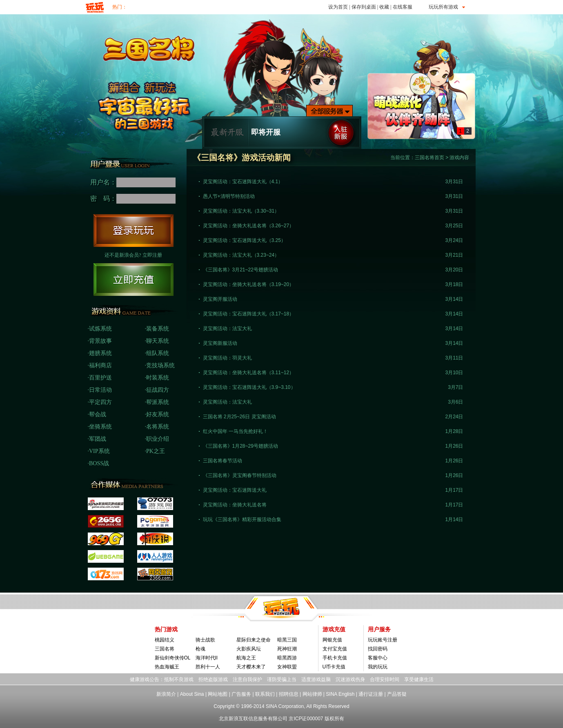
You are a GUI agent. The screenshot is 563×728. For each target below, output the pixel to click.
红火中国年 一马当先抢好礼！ (235, 431)
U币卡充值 (334, 667)
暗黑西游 (287, 658)
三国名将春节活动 (223, 461)
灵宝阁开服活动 (220, 299)
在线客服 (403, 7)
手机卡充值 (335, 658)
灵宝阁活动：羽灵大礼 (227, 358)
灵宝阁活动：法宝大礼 (227, 328)
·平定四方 (100, 402)
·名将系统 (157, 427)
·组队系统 (157, 353)
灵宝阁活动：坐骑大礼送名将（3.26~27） (249, 226)
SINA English (340, 694)
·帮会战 (97, 414)
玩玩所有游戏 (443, 7)
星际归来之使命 (254, 640)
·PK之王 (155, 451)
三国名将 (165, 649)
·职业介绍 (157, 439)
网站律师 (312, 694)
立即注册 (152, 255)
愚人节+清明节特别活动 (229, 196)
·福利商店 (100, 365)
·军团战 (97, 439)
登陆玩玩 (134, 231)
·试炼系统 (100, 329)
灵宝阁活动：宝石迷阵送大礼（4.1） (243, 182)
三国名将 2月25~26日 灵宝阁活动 (239, 417)
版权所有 (334, 719)
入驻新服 (341, 133)
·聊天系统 (157, 341)
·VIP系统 (99, 451)
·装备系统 (157, 329)
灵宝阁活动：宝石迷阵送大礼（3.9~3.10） (249, 387)
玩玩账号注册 (383, 640)
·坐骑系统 (100, 427)
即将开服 (266, 132)
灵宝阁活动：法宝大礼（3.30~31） (241, 211)
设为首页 (338, 7)
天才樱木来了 (251, 667)
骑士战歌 (205, 640)
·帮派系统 (157, 402)
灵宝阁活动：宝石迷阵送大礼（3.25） (244, 240)
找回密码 (378, 649)
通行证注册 (371, 694)
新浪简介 (166, 694)
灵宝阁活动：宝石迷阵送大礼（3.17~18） (249, 314)
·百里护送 (100, 378)
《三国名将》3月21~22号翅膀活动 (240, 270)
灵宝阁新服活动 (220, 343)
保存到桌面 (364, 7)
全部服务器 (329, 111)
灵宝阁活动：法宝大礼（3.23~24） (241, 255)
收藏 (384, 7)
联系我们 (265, 694)
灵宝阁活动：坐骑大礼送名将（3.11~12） (249, 373)
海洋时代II (207, 658)
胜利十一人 (208, 667)
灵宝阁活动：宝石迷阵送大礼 (235, 490)
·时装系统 (157, 378)
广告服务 (241, 694)
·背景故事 (100, 341)
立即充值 (134, 280)
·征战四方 (157, 390)
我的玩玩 (378, 667)
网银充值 (332, 640)
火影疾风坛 (249, 649)
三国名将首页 (429, 158)
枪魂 (200, 649)
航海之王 (246, 658)
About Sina (192, 694)
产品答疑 (397, 694)
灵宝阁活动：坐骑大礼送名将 (235, 505)
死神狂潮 (287, 649)
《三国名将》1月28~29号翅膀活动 (240, 446)
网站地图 (218, 694)
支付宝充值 (335, 649)
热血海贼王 (167, 667)
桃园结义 (165, 640)
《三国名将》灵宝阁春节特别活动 (240, 475)
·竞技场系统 (160, 365)
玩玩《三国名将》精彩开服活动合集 (242, 519)
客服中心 (378, 658)
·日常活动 (100, 390)
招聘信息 (289, 694)
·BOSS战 (99, 463)
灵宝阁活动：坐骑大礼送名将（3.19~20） (249, 284)
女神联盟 (287, 667)
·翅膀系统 (100, 353)
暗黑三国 (287, 640)
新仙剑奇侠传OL (173, 658)
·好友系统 (157, 414)
